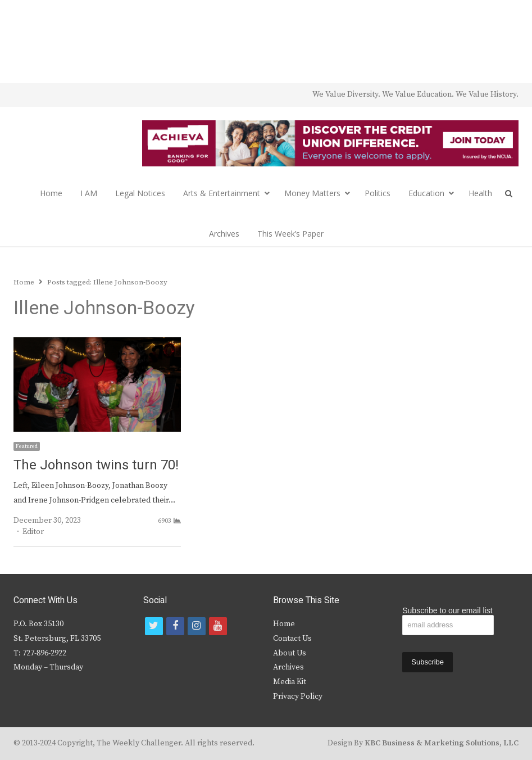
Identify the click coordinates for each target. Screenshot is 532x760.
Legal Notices (140, 193)
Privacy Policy (298, 696)
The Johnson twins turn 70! (96, 465)
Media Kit (290, 682)
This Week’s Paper (290, 234)
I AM (89, 193)
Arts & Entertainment (222, 193)
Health (480, 193)
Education (426, 193)
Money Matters (312, 193)
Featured (27, 446)
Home (51, 193)
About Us (290, 653)
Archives (224, 234)
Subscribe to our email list (447, 610)
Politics (378, 193)
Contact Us (292, 639)
